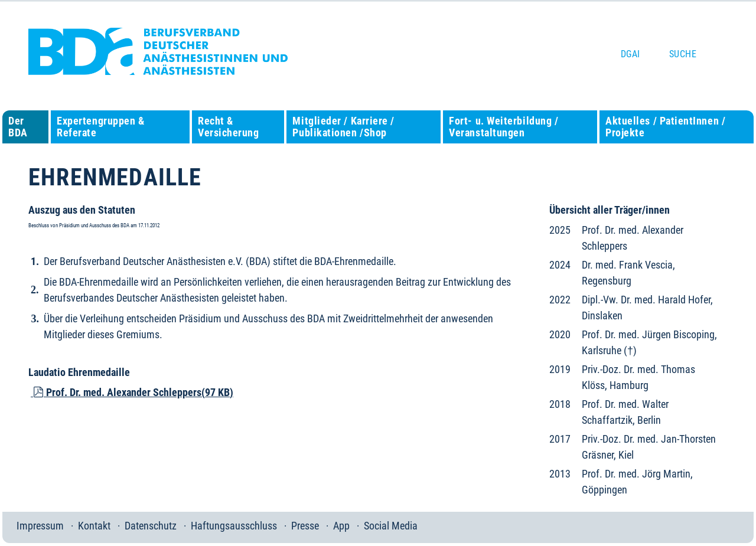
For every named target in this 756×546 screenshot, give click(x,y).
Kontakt (94, 526)
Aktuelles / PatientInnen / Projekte (665, 127)
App (341, 526)
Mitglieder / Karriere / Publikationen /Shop (343, 127)
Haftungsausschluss (234, 526)
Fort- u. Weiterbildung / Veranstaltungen (504, 127)
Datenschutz (151, 526)
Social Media (391, 526)
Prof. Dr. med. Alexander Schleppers (132, 392)
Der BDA (18, 127)
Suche (683, 54)
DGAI (630, 54)
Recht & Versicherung (228, 127)
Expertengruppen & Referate (100, 127)
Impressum (40, 526)
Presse (305, 526)
